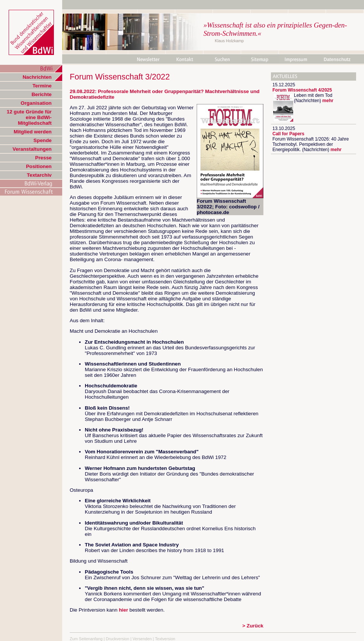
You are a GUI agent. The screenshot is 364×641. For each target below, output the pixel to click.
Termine (42, 86)
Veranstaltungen (32, 149)
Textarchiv (39, 175)
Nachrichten (37, 77)
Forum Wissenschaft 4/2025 (302, 90)
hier (123, 610)
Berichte (42, 94)
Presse (43, 158)
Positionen (39, 166)
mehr (328, 101)
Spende (43, 140)
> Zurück (253, 626)
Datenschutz (337, 60)
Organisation (36, 103)
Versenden (142, 639)
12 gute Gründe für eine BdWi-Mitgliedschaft (29, 117)
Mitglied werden (33, 132)
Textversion (165, 639)
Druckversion (118, 639)
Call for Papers (288, 134)
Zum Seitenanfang (86, 639)
